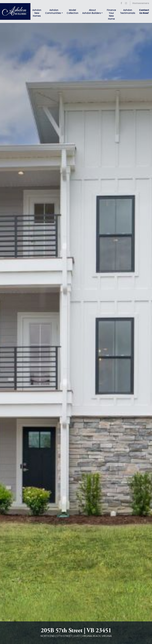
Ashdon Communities (53, 12)
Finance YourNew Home (111, 14)
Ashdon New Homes (37, 13)
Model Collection (73, 12)
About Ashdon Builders (92, 12)
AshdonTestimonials (128, 12)
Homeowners (141, 3)
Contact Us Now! (144, 12)
